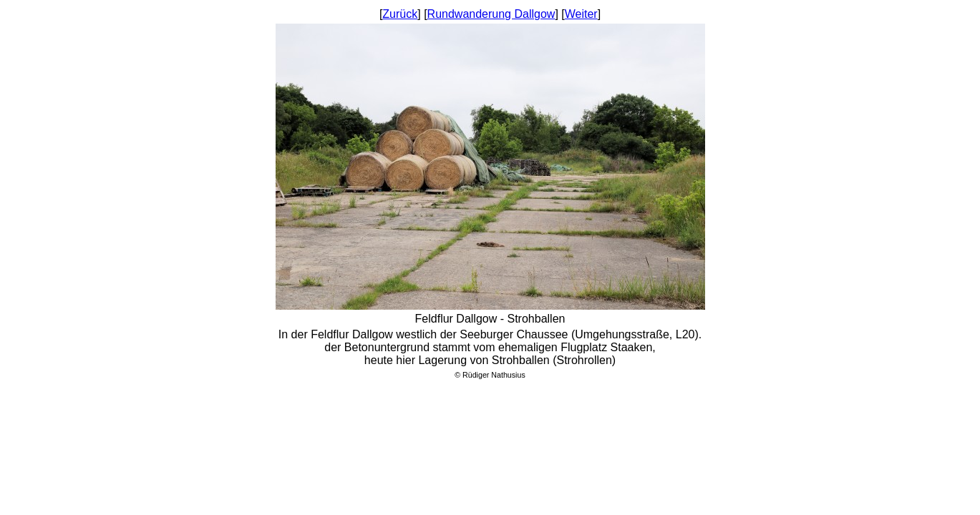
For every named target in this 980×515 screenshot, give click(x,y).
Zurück (400, 14)
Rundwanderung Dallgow (491, 14)
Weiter (581, 14)
